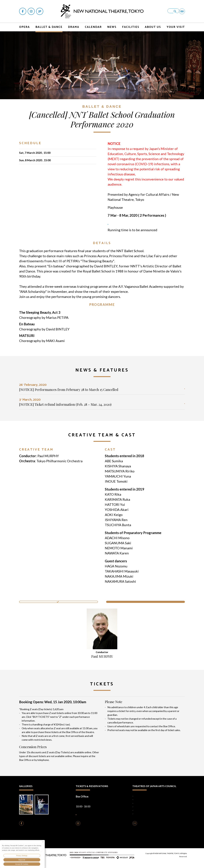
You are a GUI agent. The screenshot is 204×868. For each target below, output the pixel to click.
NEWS (112, 24)
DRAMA (74, 24)
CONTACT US (146, 829)
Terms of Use (111, 844)
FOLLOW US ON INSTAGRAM (99, 829)
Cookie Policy (97, 844)
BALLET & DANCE (49, 24)
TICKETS (115, 225)
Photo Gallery (45, 808)
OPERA (24, 24)
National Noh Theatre (143, 804)
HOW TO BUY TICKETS (97, 817)
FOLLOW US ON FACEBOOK (42, 829)
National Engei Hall (141, 801)
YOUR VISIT (176, 24)
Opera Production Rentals (96, 838)
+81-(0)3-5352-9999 (95, 803)
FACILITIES (131, 24)
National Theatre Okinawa (145, 811)
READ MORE (173, 391)
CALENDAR (93, 24)
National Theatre (141, 797)
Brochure (27, 808)
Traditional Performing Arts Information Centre (153, 815)
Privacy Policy (83, 844)
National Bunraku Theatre (144, 808)
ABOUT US (153, 24)
